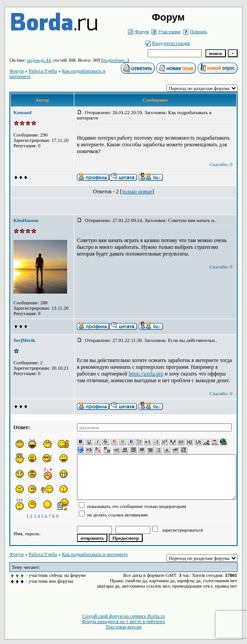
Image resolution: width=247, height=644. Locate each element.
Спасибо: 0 (221, 164)
